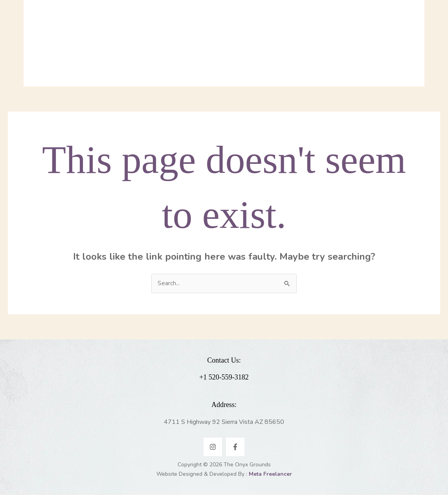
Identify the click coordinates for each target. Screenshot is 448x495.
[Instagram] (213, 447)
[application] (126, 53)
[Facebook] (235, 447)
